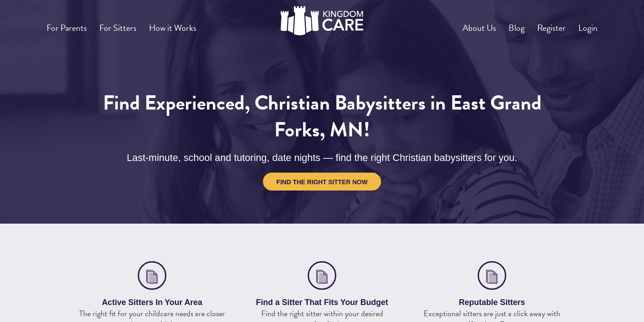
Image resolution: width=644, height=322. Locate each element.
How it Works (191, 24)
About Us (457, 24)
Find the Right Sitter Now (322, 182)
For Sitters (129, 24)
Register (542, 24)
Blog (501, 24)
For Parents (70, 24)
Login (585, 24)
